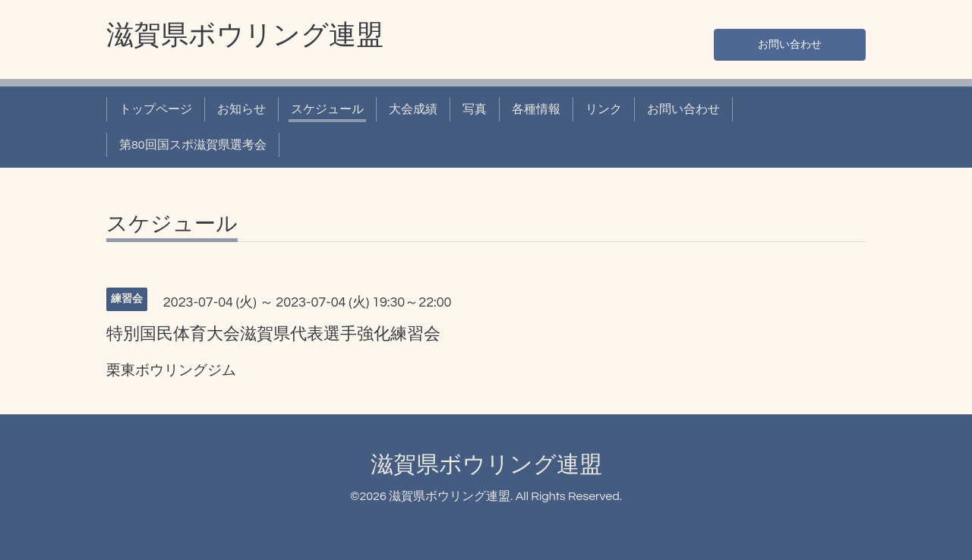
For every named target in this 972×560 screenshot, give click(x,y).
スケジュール (327, 109)
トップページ (156, 109)
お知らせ (241, 109)
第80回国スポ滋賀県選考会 (193, 145)
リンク (604, 109)
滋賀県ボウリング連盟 (245, 36)
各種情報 (536, 109)
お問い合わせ (790, 42)
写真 (475, 109)
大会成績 (413, 109)
